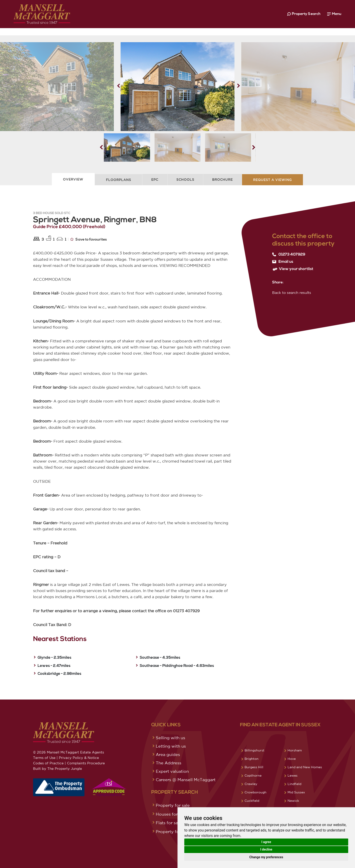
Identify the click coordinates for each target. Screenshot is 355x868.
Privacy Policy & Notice (79, 758)
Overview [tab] (73, 179)
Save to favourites (89, 239)
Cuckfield (252, 801)
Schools (185, 180)
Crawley (251, 784)
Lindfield (294, 784)
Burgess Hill (254, 767)
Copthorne (253, 775)
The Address (169, 763)
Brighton (252, 759)
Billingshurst (254, 750)
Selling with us (170, 738)
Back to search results (292, 293)
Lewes (293, 775)
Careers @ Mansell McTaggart (186, 780)
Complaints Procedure (86, 763)
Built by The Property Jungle (58, 769)
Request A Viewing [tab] (272, 180)
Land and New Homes (305, 767)
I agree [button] (266, 842)
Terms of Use (44, 758)
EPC (155, 180)
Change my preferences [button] (266, 857)
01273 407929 (289, 254)
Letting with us (171, 746)
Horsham (295, 750)
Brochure (222, 180)
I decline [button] (266, 849)
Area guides (168, 754)
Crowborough (255, 792)
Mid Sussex (296, 792)
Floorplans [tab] (119, 180)
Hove (292, 759)
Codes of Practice (48, 763)
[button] (239, 86)
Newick (293, 801)
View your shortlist (293, 269)
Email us (283, 262)
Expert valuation (172, 771)
